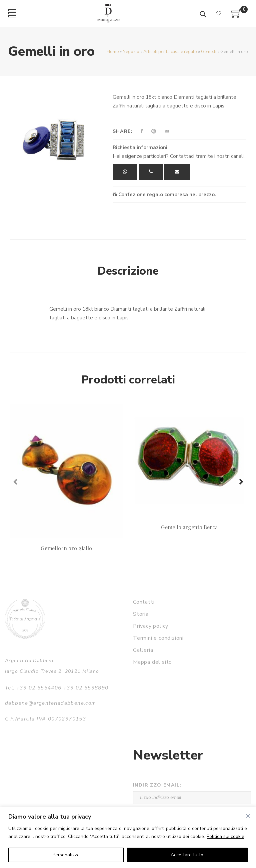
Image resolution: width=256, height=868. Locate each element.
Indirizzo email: (157, 785)
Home (113, 52)
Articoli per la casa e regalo (170, 52)
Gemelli (209, 52)
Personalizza (66, 855)
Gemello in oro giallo (66, 548)
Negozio (131, 52)
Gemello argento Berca (189, 527)
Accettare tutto (187, 855)
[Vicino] (248, 816)
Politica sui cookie (225, 836)
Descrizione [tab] (128, 271)
